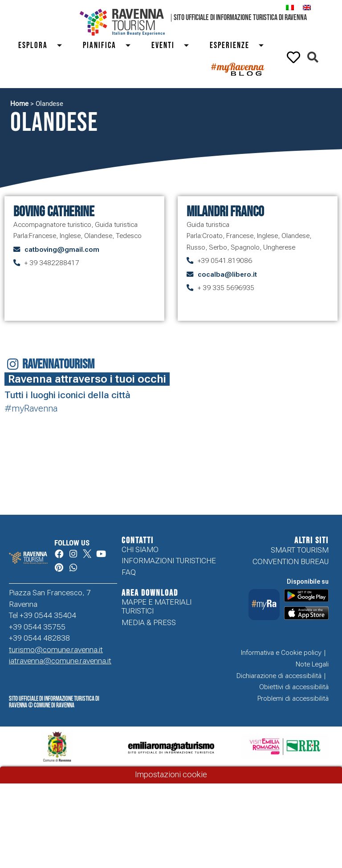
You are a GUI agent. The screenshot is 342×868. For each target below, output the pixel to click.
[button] (313, 57)
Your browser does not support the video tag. (315, 437)
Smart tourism (300, 550)
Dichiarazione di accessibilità (279, 676)
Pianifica (110, 46)
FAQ (129, 573)
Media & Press (149, 623)
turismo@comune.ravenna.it (56, 650)
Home (19, 104)
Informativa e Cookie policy (281, 653)
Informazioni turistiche (169, 561)
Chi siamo (140, 550)
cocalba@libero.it (227, 275)
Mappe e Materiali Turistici (157, 607)
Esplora (44, 46)
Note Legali (312, 665)
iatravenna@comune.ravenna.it (60, 662)
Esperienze (240, 46)
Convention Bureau (291, 561)
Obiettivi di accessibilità (294, 688)
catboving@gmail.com (62, 250)
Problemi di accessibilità (293, 699)
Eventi (174, 46)
